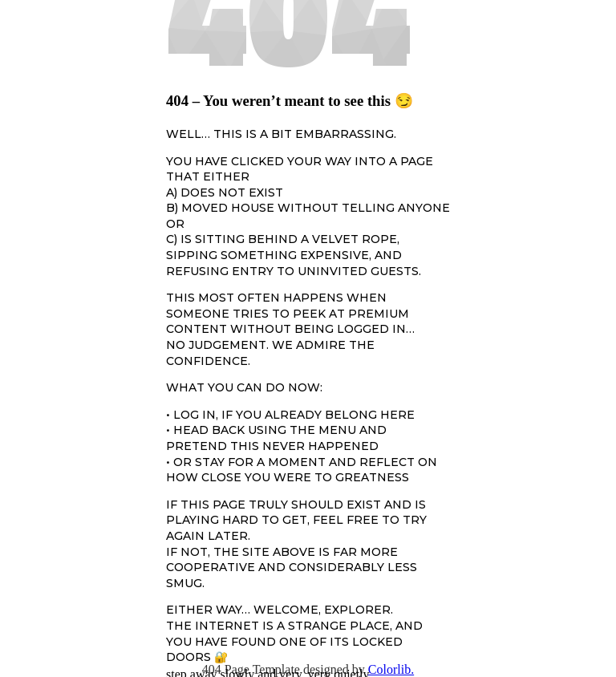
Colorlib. (391, 669)
